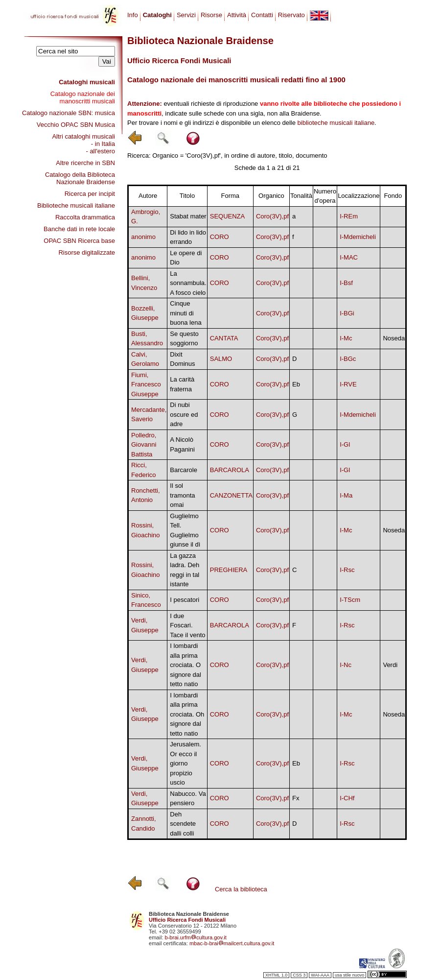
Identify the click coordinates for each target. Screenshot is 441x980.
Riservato (291, 15)
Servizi (186, 15)
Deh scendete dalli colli (183, 824)
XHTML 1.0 (276, 975)
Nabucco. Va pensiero (188, 799)
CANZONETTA (231, 495)
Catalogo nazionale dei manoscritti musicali (83, 97)
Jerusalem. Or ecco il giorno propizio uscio (186, 763)
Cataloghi (157, 15)
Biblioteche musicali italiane (76, 205)
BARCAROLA (230, 470)
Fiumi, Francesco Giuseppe (146, 384)
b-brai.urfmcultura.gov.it (196, 937)
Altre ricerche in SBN (85, 163)
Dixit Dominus (182, 359)
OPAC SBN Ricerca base (79, 241)
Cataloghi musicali (87, 82)
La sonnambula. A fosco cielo (188, 283)
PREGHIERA (229, 570)
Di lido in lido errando (188, 237)
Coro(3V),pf (272, 216)
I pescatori (185, 600)
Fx (296, 798)
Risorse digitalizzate (87, 252)
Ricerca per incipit (90, 194)
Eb (296, 384)
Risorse (211, 15)
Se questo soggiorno (184, 339)
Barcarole (184, 470)
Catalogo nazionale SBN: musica (69, 113)
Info (133, 15)
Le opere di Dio (186, 258)
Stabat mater (188, 216)
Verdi (390, 665)
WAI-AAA (320, 975)
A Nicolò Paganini (182, 444)
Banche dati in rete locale (79, 229)
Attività (237, 15)
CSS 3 (299, 975)
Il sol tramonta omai (182, 495)
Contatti (262, 15)
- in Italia (103, 144)
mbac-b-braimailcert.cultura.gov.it (232, 943)
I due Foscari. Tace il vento (187, 625)
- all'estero (100, 151)
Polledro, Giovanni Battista (144, 445)
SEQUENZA (228, 216)
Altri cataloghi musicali (83, 136)
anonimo (143, 237)
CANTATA (224, 338)
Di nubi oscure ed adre (184, 414)
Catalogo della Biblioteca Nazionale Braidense (80, 178)
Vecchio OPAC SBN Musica (76, 125)
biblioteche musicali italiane (336, 123)
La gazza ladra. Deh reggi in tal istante (185, 570)
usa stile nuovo (349, 975)
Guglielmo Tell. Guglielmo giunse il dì (185, 530)
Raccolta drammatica (85, 217)
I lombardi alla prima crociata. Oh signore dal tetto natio (187, 714)
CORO (220, 237)
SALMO (221, 359)
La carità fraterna (182, 384)
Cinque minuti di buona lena (186, 313)
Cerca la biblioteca (241, 889)
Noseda (394, 338)
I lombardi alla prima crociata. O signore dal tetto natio (186, 665)
